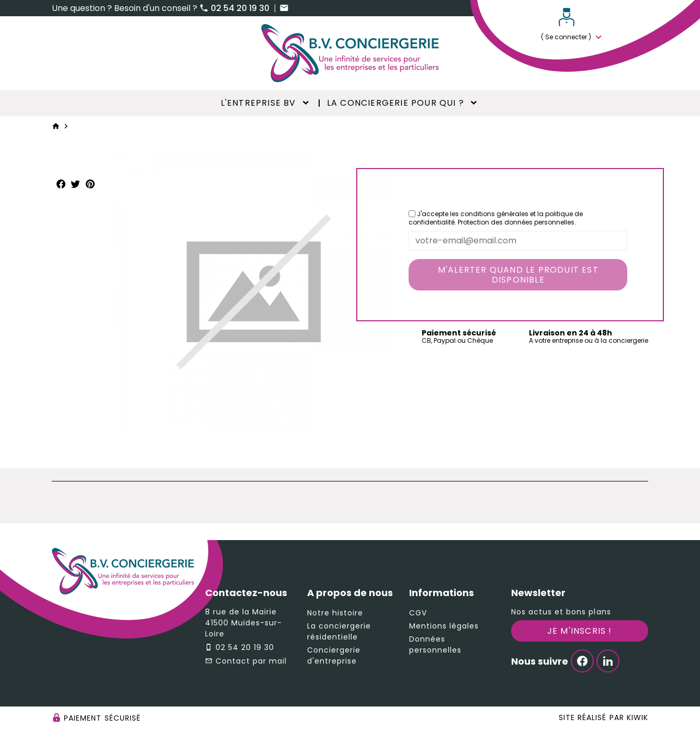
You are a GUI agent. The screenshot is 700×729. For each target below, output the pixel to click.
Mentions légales (444, 626)
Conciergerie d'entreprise (334, 655)
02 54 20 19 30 (235, 8)
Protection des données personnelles (516, 222)
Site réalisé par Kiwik (603, 717)
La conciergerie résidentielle (339, 631)
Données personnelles (436, 644)
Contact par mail (251, 661)
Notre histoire (335, 613)
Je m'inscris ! (580, 631)
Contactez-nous (246, 593)
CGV (418, 613)
